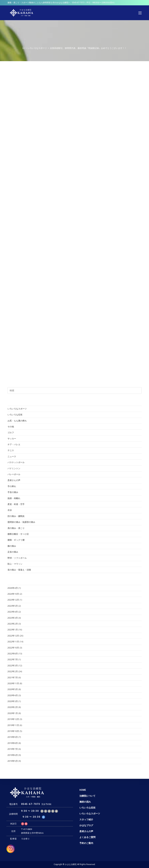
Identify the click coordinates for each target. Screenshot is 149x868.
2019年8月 (13, 743)
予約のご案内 (86, 843)
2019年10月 (13, 731)
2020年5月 (13, 689)
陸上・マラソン (15, 564)
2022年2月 (13, 671)
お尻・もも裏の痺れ (17, 421)
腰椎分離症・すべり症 (18, 534)
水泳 (10, 510)
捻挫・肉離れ (14, 498)
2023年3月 (13, 618)
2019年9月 (13, 737)
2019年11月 (13, 725)
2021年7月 (13, 677)
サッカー (12, 439)
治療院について (87, 796)
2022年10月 (13, 648)
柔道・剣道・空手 (16, 504)
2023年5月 (13, 606)
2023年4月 (13, 612)
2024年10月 (13, 594)
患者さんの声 (14, 480)
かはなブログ (86, 825)
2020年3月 (13, 701)
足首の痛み (13, 552)
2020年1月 (13, 713)
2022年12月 (13, 636)
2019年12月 (13, 719)
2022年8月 (13, 654)
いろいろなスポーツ (17, 409)
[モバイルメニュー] (140, 13)
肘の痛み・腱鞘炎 (16, 516)
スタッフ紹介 (86, 819)
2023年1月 (13, 630)
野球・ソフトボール (17, 558)
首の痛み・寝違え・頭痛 (19, 570)
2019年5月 (13, 761)
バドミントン (14, 468)
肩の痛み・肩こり (16, 528)
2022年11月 (13, 642)
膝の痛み (12, 546)
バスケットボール (16, 462)
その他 (11, 427)
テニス (11, 450)
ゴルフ (11, 432)
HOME (83, 790)
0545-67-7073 (78, 3)
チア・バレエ (14, 444)
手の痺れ (12, 486)
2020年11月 (13, 683)
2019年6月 (13, 755)
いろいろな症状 (15, 415)
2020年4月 (13, 695)
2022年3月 (13, 665)
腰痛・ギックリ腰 (16, 540)
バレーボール (14, 474)
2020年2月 (13, 707)
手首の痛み (13, 492)
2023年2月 (13, 624)
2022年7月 (13, 659)
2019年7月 (13, 749)
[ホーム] (23, 48)
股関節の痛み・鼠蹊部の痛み (21, 522)
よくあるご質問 (87, 837)
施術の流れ (85, 802)
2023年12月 (13, 600)
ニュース (12, 456)
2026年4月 (13, 588)
